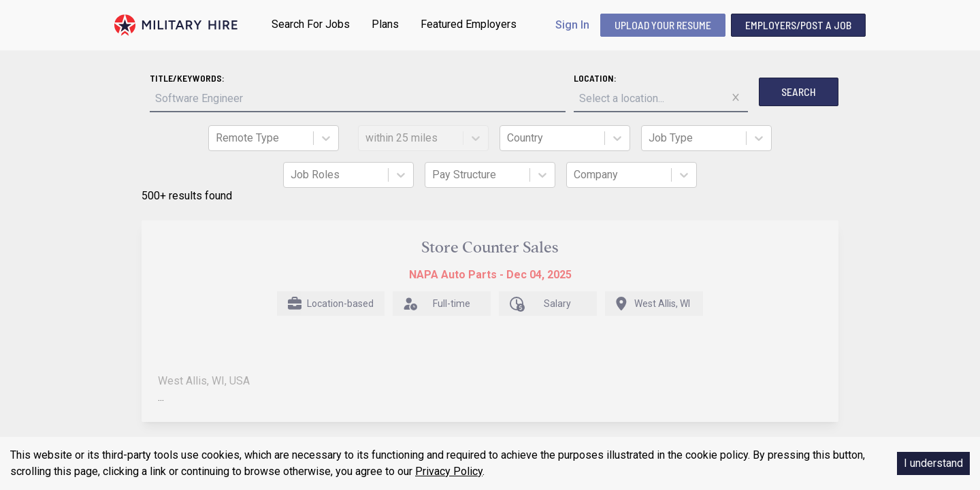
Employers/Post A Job (798, 25)
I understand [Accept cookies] (933, 463)
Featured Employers (469, 24)
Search (799, 92)
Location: (595, 78)
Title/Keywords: (187, 78)
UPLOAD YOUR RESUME (663, 25)
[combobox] (217, 138)
